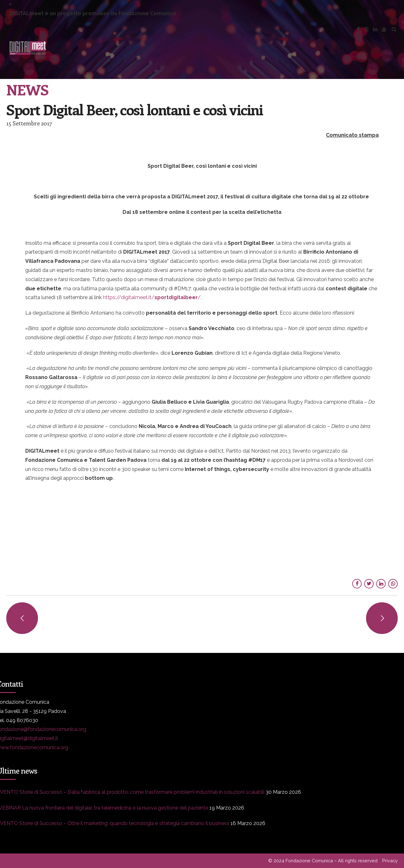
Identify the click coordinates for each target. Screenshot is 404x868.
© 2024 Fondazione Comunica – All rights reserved (323, 861)
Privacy (390, 861)
